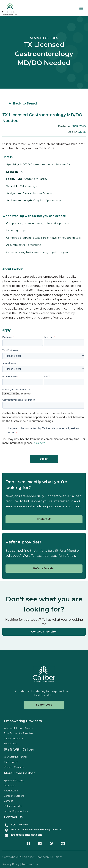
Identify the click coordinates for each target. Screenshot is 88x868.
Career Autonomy (14, 739)
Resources (10, 786)
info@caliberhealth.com (26, 835)
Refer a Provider (44, 568)
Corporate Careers (14, 796)
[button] (81, 8)
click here (39, 443)
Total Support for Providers (19, 733)
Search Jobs (44, 705)
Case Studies (11, 762)
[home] (10, 9)
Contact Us (44, 519)
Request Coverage (14, 767)
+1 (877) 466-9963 (19, 825)
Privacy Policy (11, 864)
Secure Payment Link (16, 811)
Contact (8, 801)
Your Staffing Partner (16, 757)
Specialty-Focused (14, 781)
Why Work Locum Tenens (18, 728)
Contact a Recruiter (44, 632)
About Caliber (11, 791)
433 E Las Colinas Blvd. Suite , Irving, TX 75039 (36, 830)
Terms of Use (30, 864)
